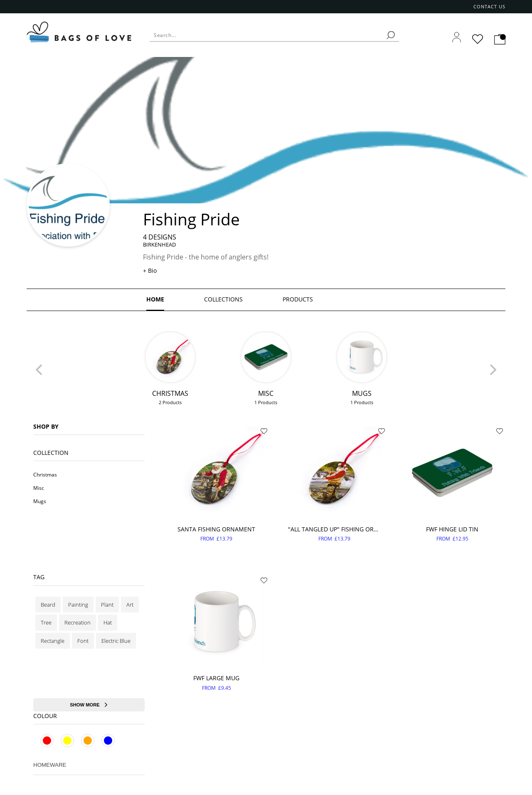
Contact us (490, 7)
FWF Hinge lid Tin (452, 529)
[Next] (492, 370)
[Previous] (40, 370)
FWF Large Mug (216, 678)
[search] (391, 35)
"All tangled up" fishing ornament (335, 529)
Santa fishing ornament (216, 529)
